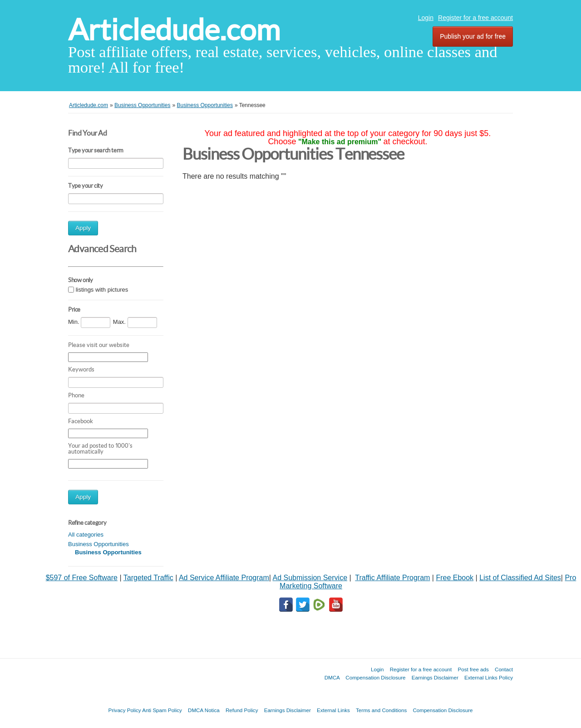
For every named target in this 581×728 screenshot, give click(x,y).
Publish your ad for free (473, 36)
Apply (83, 228)
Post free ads (473, 669)
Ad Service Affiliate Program (224, 578)
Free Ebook (455, 578)
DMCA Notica (204, 710)
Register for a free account (475, 18)
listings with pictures (102, 290)
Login (426, 18)
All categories (86, 535)
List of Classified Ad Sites (520, 578)
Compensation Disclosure (375, 677)
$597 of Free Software (82, 578)
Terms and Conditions (381, 710)
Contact (504, 669)
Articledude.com (174, 30)
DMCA (332, 677)
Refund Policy (242, 710)
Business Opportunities (98, 544)
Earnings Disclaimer (435, 677)
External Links (333, 710)
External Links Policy (489, 677)
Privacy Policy (124, 710)
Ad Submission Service (310, 578)
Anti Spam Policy (162, 710)
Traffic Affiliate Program (392, 578)
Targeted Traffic (148, 578)
